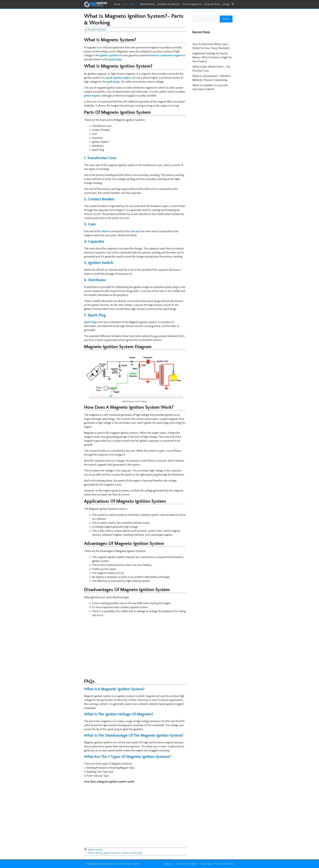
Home (117, 4)
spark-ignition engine (118, 78)
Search (226, 19)
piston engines (92, 96)
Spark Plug (90, 322)
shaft (104, 231)
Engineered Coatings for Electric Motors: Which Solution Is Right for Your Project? (212, 57)
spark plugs (115, 59)
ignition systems (109, 55)
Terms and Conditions (224, 864)
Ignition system (95, 850)
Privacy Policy (206, 864)
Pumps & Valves (212, 4)
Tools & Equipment (192, 4)
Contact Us (180, 864)
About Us (169, 864)
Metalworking (148, 4)
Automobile (131, 4)
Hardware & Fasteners (168, 4)
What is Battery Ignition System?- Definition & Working (115, 853)
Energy (226, 4)
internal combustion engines (166, 55)
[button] (233, 4)
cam (133, 231)
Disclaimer (192, 864)
